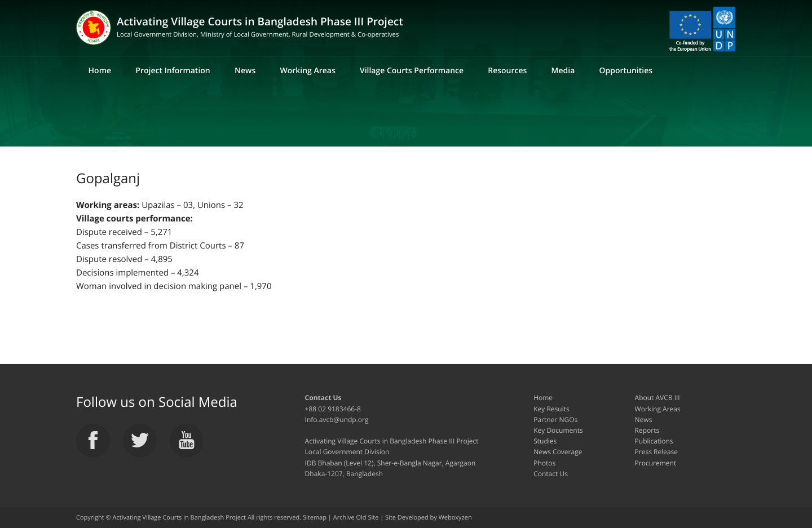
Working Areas (307, 71)
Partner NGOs (555, 420)
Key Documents (558, 430)
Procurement (656, 463)
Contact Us (551, 474)
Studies (545, 441)
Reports (647, 430)
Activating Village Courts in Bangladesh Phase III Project (260, 27)
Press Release (656, 452)
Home (100, 71)
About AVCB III (657, 398)
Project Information (173, 71)
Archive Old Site (356, 518)
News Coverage (558, 452)
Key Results (551, 409)
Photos (544, 463)
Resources (507, 71)
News (245, 71)
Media (563, 71)
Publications (654, 441)
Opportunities (626, 71)
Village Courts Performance (412, 71)
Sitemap (315, 518)
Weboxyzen (455, 518)
